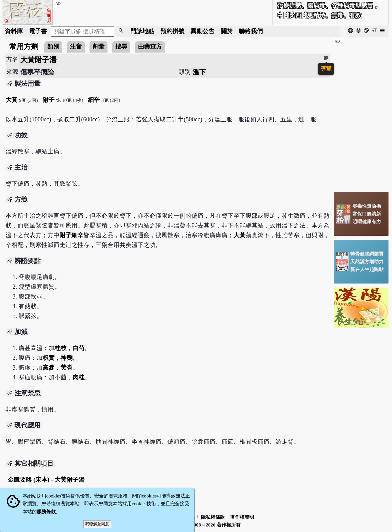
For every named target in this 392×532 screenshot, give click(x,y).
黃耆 (66, 367)
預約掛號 (172, 31)
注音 (76, 46)
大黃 (11, 100)
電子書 (38, 31)
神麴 (66, 358)
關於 (227, 31)
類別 (53, 46)
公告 (202, 31)
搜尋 (121, 46)
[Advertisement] (361, 113)
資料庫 (14, 31)
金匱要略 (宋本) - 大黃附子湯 (46, 480)
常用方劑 (24, 47)
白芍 (78, 348)
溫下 (199, 72)
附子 (48, 100)
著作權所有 (229, 525)
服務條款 (46, 512)
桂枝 (60, 348)
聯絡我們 (251, 31)
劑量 (98, 46)
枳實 (48, 358)
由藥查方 (150, 46)
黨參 (48, 367)
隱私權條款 (213, 517)
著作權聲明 (242, 517)
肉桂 (78, 377)
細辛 (94, 100)
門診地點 (142, 31)
